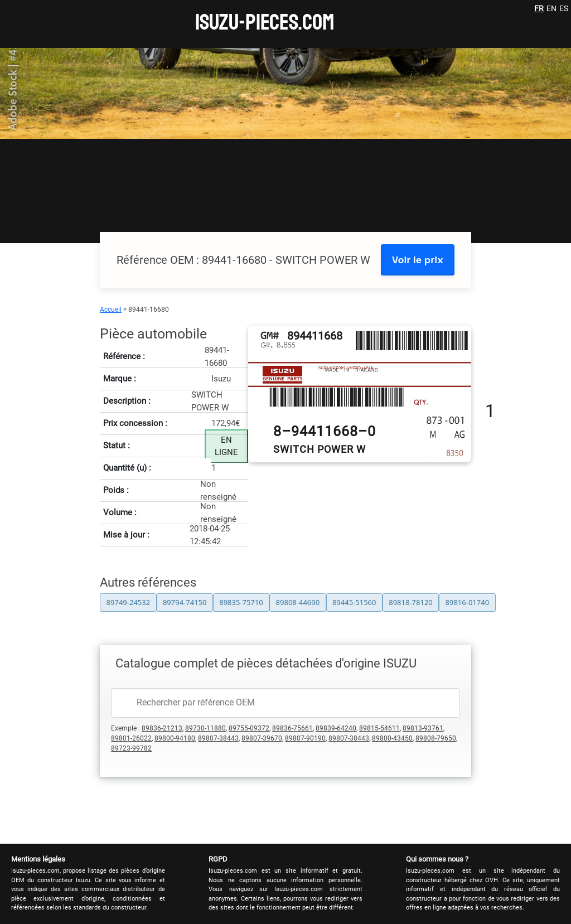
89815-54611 (379, 728)
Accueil (111, 309)
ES (564, 8)
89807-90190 (305, 738)
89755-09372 (249, 728)
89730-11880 (205, 728)
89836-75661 (292, 728)
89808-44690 (298, 602)
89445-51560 (354, 602)
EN (551, 8)
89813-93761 (423, 728)
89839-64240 (336, 728)
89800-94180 (175, 738)
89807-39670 (262, 738)
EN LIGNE (226, 446)
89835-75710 (241, 602)
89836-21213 (162, 728)
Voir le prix (418, 260)
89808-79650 (436, 738)
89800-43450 (392, 738)
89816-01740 (468, 602)
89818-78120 (411, 602)
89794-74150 (185, 602)
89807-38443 (218, 738)
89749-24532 (129, 602)
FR (539, 8)
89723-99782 (131, 748)
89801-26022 (131, 738)
